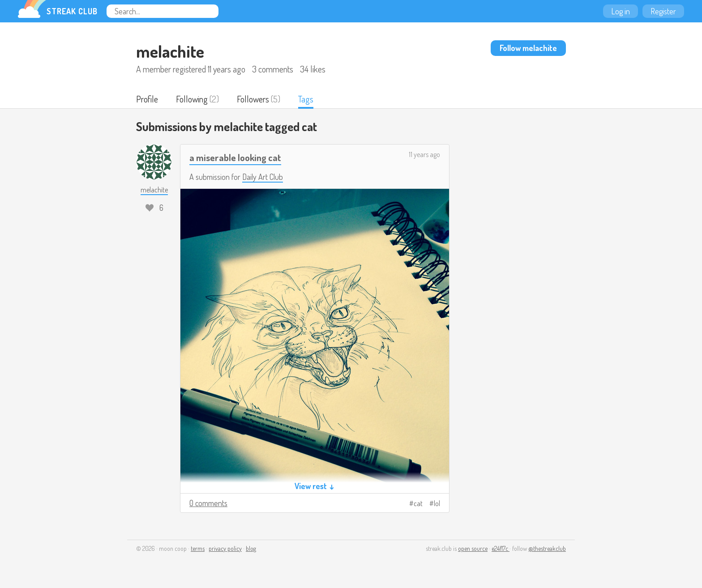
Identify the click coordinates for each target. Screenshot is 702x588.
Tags (306, 99)
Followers (253, 99)
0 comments (208, 503)
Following (192, 99)
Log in (621, 11)
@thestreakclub (547, 548)
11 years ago (424, 154)
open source (473, 548)
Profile (147, 99)
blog (251, 548)
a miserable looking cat (235, 157)
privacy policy (225, 548)
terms (198, 548)
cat (418, 503)
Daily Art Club (263, 177)
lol (437, 503)
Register (663, 11)
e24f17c (501, 548)
